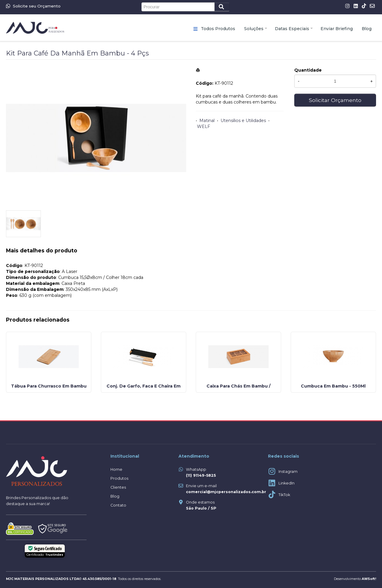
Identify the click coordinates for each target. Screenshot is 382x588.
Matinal (207, 121)
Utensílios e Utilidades (243, 121)
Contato (118, 505)
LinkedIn (286, 483)
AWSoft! (369, 579)
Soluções (254, 29)
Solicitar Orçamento (335, 100)
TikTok (284, 495)
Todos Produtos (218, 29)
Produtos (119, 478)
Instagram (288, 472)
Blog (367, 29)
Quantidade (308, 70)
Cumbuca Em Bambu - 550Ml (333, 386)
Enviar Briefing (337, 29)
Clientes (118, 487)
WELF (204, 126)
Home (116, 469)
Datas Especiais (292, 29)
